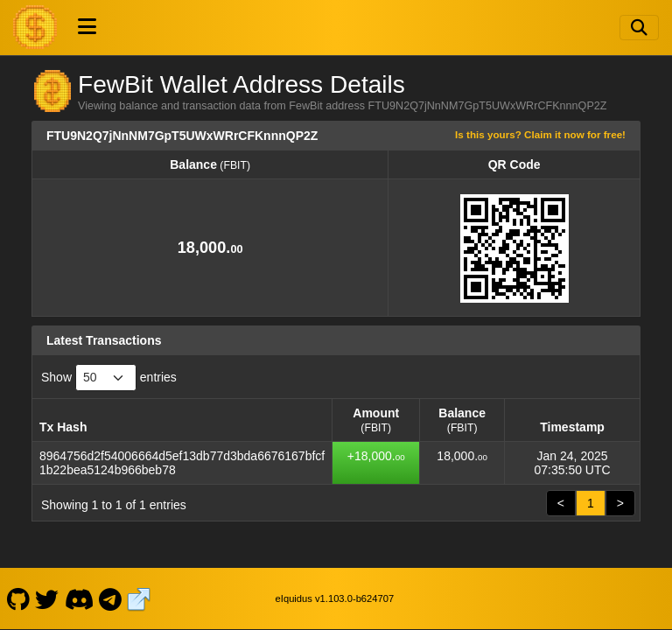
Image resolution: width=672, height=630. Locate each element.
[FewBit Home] (35, 27)
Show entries (109, 378)
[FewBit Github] (18, 598)
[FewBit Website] (139, 598)
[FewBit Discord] (79, 598)
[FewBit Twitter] (47, 598)
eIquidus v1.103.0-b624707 (335, 598)
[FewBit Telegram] (111, 598)
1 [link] (591, 503)
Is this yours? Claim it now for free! (540, 134)
